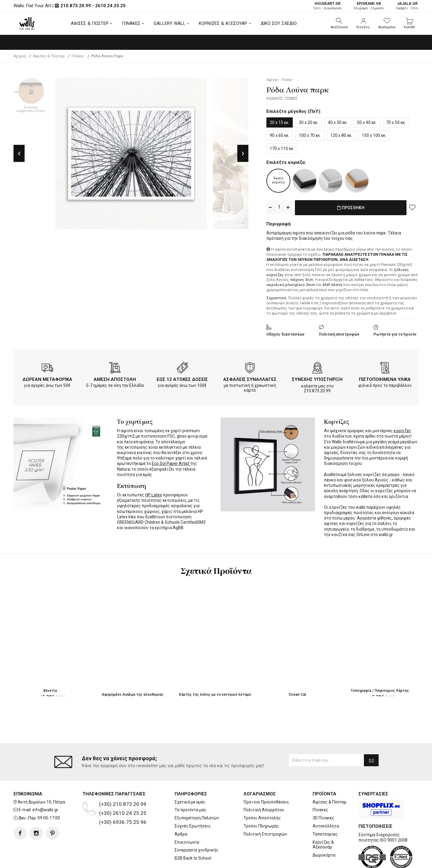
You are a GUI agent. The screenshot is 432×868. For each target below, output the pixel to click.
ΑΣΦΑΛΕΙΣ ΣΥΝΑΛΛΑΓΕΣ (250, 378)
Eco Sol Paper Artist (171, 462)
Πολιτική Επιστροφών (265, 834)
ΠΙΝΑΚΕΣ (131, 23)
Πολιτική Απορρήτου (264, 810)
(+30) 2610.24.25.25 (123, 813)
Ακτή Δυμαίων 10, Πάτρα (41, 802)
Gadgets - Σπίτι (407, 6)
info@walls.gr (45, 810)
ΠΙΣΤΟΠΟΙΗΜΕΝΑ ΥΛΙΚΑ (385, 378)
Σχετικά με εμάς (190, 802)
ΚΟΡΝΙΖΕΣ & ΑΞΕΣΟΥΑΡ (223, 23)
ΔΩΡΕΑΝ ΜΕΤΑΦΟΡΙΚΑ (47, 378)
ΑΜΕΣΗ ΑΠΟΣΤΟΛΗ (115, 378)
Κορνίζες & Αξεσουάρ (323, 845)
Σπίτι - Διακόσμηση (327, 6)
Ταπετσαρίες (325, 834)
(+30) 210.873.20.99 (123, 804)
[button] (339, 23)
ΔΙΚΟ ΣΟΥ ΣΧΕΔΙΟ (279, 23)
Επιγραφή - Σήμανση (369, 6)
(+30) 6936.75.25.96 (123, 822)
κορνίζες (402, 429)
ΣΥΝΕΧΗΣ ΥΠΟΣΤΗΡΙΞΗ (317, 378)
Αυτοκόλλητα (326, 826)
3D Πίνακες (323, 818)
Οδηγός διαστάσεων (285, 333)
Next (243, 154)
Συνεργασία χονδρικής (196, 850)
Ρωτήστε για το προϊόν (395, 333)
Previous (19, 154)
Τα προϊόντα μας (190, 810)
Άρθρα (181, 834)
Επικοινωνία (187, 842)
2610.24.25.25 (110, 6)
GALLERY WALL (169, 23)
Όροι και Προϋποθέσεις (266, 802)
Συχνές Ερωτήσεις (193, 826)
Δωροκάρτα (324, 855)
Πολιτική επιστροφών (339, 333)
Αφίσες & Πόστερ (330, 802)
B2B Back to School (193, 858)
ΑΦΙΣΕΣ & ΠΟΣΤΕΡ (90, 23)
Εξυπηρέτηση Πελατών (197, 818)
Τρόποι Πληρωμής (261, 826)
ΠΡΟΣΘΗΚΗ (351, 207)
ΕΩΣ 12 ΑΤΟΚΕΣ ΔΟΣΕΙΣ (182, 378)
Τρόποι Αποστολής (262, 818)
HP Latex (154, 494)
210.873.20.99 (76, 6)
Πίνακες (320, 810)
